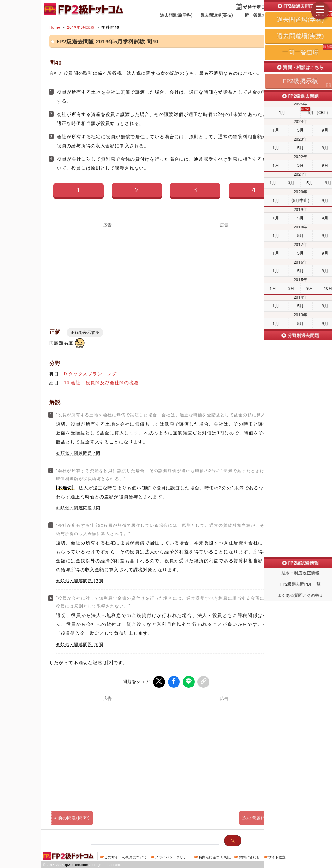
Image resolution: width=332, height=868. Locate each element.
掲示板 (280, 15)
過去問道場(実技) (217, 15)
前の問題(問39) (74, 817)
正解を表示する (85, 332)
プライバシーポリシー (173, 856)
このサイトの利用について (126, 856)
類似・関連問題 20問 (82, 645)
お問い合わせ (249, 856)
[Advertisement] (108, 272)
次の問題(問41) (258, 817)
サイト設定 (277, 856)
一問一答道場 (253, 15)
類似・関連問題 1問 (80, 508)
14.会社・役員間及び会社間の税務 (101, 383)
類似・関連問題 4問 (80, 453)
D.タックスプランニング (90, 374)
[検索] (154, 839)
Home (55, 27)
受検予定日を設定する (266, 7)
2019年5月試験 (81, 27)
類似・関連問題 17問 (82, 581)
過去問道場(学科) (176, 15)
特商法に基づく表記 (215, 856)
